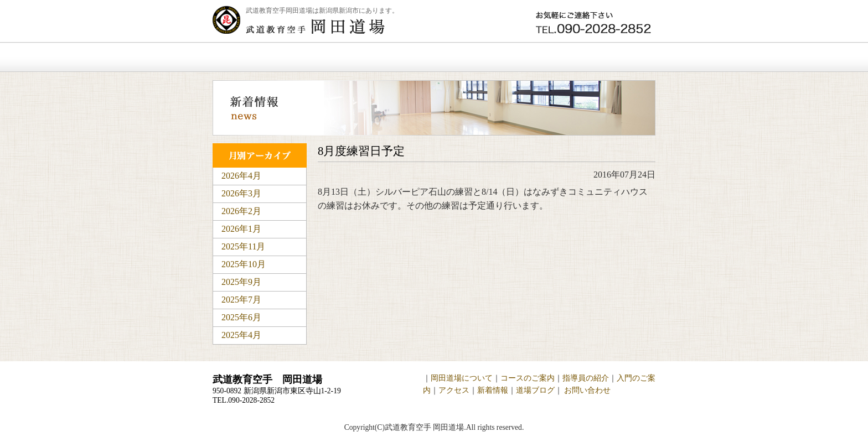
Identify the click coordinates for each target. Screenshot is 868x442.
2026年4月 (241, 176)
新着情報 (522, 57)
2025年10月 (244, 264)
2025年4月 (241, 335)
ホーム (245, 57)
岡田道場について (333, 57)
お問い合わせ (608, 57)
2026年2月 (241, 211)
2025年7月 (241, 300)
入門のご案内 (436, 57)
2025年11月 (243, 246)
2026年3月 (241, 193)
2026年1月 (241, 229)
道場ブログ (535, 390)
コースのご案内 (528, 378)
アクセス (454, 390)
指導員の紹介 (586, 378)
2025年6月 (241, 317)
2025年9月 (241, 282)
